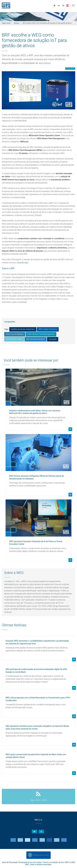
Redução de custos (14, 339)
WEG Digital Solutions (48, 329)
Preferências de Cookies (41, 855)
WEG (5, 5)
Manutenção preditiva (36, 339)
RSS (67, 862)
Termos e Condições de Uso (53, 862)
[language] (68, 5)
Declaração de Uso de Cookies (30, 862)
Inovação (53, 339)
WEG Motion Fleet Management (41, 334)
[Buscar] (63, 5)
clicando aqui (23, 263)
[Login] (54, 5)
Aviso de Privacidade (10, 862)
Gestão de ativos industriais (23, 329)
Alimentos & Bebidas (15, 334)
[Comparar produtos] (59, 5)
